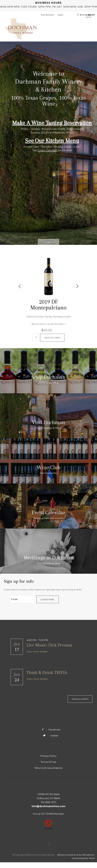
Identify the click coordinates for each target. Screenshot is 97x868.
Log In (60, 15)
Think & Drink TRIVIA (47, 673)
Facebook (49, 730)
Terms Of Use (48, 762)
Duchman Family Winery (22, 29)
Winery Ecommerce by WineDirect (76, 855)
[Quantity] (36, 337)
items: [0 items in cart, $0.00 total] (84, 15)
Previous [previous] (20, 286)
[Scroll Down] (49, 242)
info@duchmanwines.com (49, 806)
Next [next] (77, 286)
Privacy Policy (48, 756)
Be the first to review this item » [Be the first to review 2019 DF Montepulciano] (49, 324)
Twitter (49, 736)
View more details (37, 652)
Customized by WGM (83, 858)
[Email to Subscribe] (23, 599)
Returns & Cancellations (49, 768)
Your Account (47, 15)
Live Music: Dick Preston (49, 645)
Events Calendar (47, 150)
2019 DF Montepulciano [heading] (49, 305)
